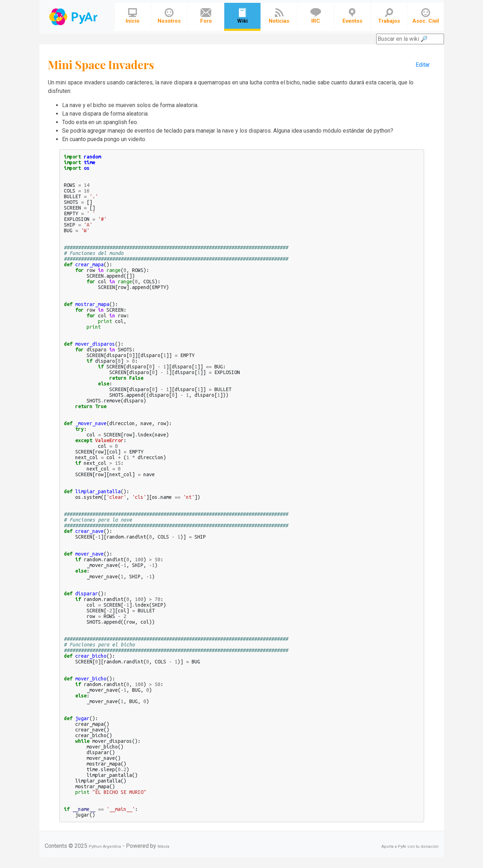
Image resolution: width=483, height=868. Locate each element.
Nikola (163, 847)
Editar (423, 65)
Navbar (74, 17)
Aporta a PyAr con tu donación (410, 847)
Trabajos (389, 16)
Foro (206, 16)
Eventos (352, 16)
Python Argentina (105, 847)
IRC (316, 16)
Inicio (133, 16)
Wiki (242, 16)
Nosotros (169, 16)
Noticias (279, 16)
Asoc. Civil (426, 16)
